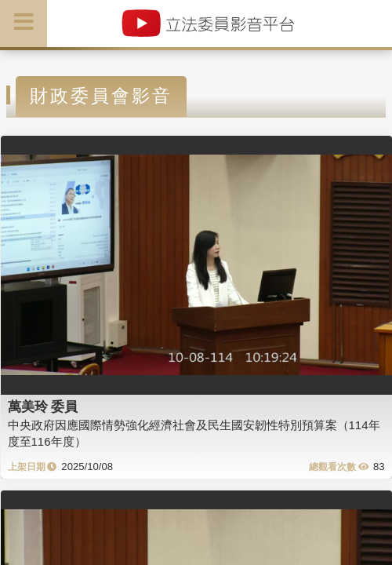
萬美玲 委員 (43, 406)
